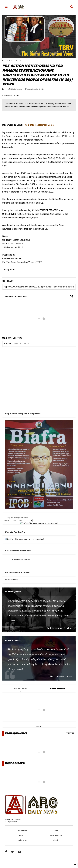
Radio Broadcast (56, 835)
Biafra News (22, 840)
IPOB (56, 831)
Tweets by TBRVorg (12, 580)
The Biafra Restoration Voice (20, 559)
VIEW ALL (71, 733)
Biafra (11, 61)
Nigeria (56, 840)
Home (4, 61)
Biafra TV (22, 835)
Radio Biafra (22, 831)
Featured (18, 61)
